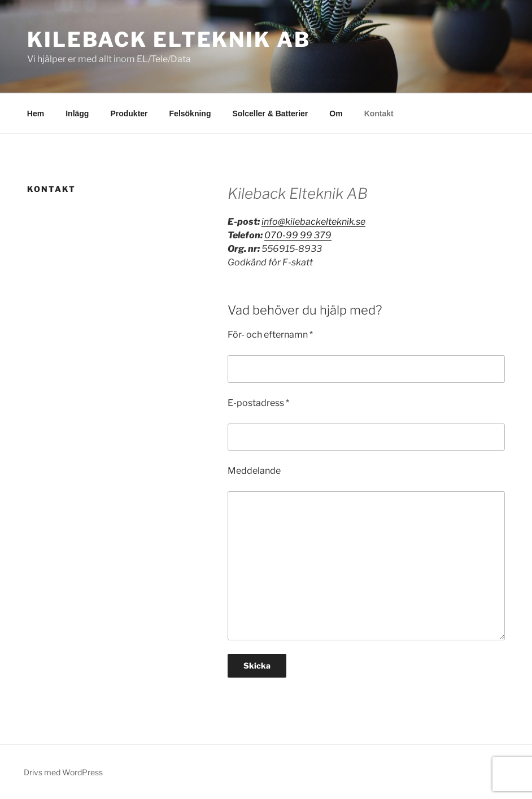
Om (336, 113)
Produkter (129, 113)
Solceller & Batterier (270, 113)
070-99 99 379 (298, 235)
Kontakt (379, 113)
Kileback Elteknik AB (169, 40)
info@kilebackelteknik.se (313, 222)
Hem (36, 113)
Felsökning (190, 113)
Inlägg (77, 113)
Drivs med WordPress (63, 772)
